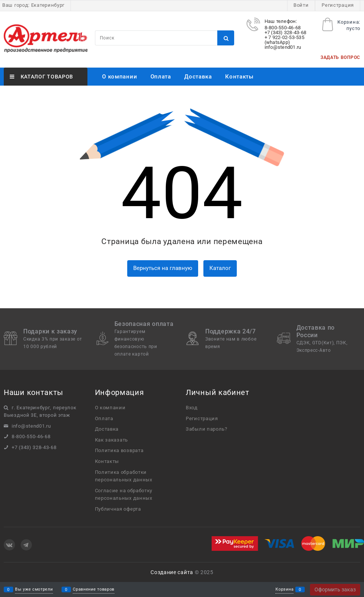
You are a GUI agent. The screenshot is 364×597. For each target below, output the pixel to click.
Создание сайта (172, 572)
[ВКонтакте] (9, 545)
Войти (301, 5)
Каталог (220, 268)
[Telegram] (26, 545)
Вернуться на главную (163, 268)
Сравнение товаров (94, 590)
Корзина (284, 590)
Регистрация (338, 5)
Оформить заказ (335, 589)
